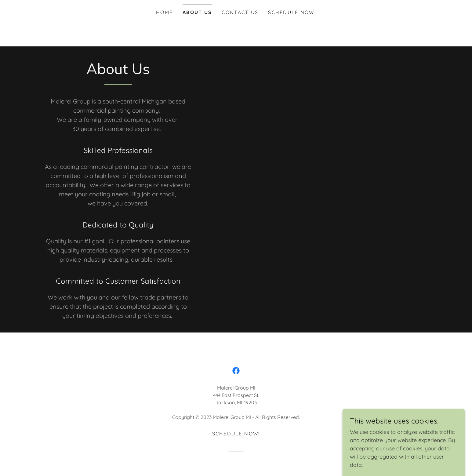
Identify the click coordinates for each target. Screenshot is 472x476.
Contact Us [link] (240, 12)
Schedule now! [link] (292, 12)
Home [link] (164, 12)
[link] (236, 371)
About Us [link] (197, 12)
